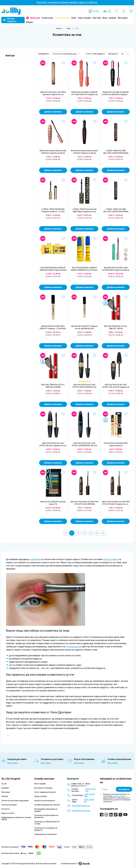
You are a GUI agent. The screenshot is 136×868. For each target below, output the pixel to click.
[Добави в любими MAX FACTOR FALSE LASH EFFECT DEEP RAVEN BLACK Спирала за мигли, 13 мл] (95, 356)
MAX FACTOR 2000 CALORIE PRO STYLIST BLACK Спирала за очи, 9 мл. (116, 503)
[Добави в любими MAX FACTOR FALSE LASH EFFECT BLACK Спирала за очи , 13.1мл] (63, 414)
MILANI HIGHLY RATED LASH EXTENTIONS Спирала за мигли (116, 269)
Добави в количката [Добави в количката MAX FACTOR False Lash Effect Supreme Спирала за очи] (53, 112)
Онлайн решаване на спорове (47, 805)
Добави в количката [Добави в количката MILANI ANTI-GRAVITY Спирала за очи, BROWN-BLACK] (84, 346)
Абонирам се (124, 789)
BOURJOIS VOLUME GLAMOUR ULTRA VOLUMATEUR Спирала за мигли (116, 93)
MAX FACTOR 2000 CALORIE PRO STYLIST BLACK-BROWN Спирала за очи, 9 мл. (84, 503)
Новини (112, 18)
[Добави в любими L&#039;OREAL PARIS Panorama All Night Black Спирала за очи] (95, 180)
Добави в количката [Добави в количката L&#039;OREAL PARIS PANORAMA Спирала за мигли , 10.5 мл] (53, 229)
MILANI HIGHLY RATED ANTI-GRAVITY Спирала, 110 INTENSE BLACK (53, 327)
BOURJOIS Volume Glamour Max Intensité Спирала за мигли (84, 152)
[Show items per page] (125, 54)
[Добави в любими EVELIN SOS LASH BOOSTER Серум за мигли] (126, 414)
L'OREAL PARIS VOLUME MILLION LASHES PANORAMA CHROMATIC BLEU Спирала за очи (116, 210)
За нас (4, 784)
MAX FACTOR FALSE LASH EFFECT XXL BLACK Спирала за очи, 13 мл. (116, 386)
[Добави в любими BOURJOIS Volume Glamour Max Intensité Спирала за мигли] (95, 121)
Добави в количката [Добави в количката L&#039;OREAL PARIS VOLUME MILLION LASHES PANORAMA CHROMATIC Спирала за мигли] (116, 170)
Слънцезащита (62, 18)
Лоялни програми (9, 805)
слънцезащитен (74, 647)
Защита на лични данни (44, 801)
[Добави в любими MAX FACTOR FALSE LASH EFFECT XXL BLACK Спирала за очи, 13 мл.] (126, 356)
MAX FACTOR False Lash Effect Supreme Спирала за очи (53, 93)
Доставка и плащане (43, 788)
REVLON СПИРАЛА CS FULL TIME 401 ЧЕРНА (116, 327)
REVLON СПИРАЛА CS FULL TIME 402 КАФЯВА (53, 386)
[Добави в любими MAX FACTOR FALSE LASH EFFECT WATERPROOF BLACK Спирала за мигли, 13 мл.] (95, 414)
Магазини (123, 18)
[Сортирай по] (66, 54)
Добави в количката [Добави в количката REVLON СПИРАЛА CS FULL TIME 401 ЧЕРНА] (116, 346)
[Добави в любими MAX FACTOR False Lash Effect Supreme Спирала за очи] (63, 63)
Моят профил (40, 784)
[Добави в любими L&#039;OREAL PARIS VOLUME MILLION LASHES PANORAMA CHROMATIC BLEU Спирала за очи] (126, 180)
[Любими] (117, 11)
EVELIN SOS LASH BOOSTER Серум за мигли (116, 444)
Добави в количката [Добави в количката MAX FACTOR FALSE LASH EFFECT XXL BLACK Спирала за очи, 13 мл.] (116, 404)
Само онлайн (84, 18)
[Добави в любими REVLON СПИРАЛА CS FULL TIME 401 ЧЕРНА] (126, 297)
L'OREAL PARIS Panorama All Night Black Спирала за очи (84, 210)
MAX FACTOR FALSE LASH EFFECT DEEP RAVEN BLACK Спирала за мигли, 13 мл (84, 386)
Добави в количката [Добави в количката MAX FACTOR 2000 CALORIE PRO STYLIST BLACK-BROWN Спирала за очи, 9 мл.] (84, 521)
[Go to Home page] (11, 11)
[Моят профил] (124, 11)
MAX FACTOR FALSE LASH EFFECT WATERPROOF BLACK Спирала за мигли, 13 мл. (84, 444)
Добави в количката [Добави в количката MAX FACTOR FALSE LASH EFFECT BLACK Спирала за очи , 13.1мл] (53, 463)
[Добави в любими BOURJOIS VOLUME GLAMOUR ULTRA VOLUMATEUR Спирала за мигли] (126, 63)
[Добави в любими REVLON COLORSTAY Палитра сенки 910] (63, 473)
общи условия (119, 796)
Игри (105, 18)
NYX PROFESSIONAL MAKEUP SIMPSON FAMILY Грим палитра (53, 269)
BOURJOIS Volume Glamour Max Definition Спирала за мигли (53, 152)
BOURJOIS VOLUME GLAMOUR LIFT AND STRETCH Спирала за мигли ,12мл (84, 93)
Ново (74, 18)
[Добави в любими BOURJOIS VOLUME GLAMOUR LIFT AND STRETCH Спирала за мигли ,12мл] (95, 63)
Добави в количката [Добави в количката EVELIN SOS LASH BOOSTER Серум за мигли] (116, 463)
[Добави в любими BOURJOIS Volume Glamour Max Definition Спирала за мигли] (63, 121)
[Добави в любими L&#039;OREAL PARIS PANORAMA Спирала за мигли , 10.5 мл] (63, 180)
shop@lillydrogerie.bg (81, 806)
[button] (19, 57)
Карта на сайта (8, 813)
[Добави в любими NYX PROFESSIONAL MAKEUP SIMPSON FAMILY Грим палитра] (63, 239)
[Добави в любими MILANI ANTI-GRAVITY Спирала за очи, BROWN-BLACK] (95, 297)
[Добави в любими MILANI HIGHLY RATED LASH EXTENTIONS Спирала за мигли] (126, 239)
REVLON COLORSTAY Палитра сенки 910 (53, 503)
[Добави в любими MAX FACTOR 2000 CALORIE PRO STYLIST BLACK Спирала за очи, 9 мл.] (126, 473)
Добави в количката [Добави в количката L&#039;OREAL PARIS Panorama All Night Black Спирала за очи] (84, 229)
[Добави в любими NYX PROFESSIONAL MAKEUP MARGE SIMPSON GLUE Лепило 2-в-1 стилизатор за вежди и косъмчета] (95, 239)
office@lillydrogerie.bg (81, 811)
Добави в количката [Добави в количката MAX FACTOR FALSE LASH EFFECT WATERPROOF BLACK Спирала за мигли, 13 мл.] (84, 463)
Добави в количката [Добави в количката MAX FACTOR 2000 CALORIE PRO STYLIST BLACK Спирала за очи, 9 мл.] (116, 521)
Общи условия (40, 796)
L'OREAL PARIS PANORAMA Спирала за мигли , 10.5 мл (53, 210)
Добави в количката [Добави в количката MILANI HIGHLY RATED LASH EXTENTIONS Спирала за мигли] (116, 287)
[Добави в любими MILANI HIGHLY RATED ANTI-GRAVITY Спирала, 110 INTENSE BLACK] (63, 297)
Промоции (35, 18)
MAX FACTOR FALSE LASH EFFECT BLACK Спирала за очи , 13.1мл (53, 444)
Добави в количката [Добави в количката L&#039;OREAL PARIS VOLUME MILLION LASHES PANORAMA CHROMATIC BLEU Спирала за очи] (116, 229)
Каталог (94, 11)
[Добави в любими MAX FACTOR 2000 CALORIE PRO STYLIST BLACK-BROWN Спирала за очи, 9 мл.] (95, 473)
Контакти (5, 809)
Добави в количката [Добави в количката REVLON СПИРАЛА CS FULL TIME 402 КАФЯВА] (53, 404)
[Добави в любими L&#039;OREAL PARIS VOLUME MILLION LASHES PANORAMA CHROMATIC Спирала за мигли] (126, 121)
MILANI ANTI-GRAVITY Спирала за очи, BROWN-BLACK (84, 327)
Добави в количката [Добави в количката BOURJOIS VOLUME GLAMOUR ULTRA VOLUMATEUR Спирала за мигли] (116, 112)
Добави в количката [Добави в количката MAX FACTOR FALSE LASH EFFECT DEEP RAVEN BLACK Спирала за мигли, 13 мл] (84, 404)
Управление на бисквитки (45, 834)
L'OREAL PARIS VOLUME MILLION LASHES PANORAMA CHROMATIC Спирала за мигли (116, 152)
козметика (35, 559)
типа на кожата (111, 559)
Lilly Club (97, 18)
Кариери (5, 788)
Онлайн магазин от (75, 864)
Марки (29, 22)
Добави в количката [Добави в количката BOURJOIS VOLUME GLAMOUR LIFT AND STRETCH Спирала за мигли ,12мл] (84, 112)
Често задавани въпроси (45, 792)
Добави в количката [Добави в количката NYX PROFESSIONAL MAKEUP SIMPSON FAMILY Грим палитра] (53, 287)
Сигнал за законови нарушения (15, 801)
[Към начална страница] (59, 28)
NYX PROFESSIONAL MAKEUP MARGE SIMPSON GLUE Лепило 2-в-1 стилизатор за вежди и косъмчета (84, 269)
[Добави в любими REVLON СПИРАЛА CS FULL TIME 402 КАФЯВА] (63, 356)
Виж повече (12, 763)
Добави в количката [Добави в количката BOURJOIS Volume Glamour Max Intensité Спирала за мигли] (84, 170)
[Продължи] (103, 533)
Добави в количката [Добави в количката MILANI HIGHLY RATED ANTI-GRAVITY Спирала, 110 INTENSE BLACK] (53, 346)
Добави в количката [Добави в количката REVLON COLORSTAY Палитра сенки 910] (53, 521)
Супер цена (47, 18)
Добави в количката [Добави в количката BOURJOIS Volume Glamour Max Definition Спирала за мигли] (53, 170)
